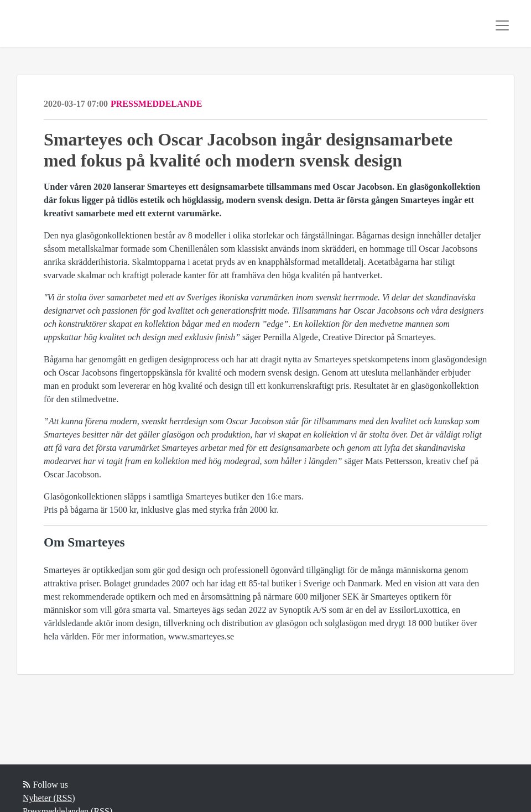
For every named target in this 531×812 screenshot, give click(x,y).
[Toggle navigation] (502, 25)
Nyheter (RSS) (49, 798)
